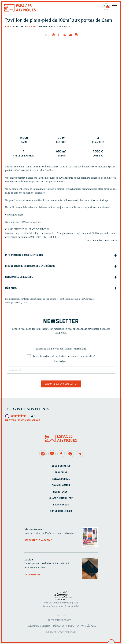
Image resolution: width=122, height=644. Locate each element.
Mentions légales (85, 626)
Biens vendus (61, 505)
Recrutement (61, 492)
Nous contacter (61, 466)
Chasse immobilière (61, 498)
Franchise (61, 473)
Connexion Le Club (61, 511)
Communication (61, 486)
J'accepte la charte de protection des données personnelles (64, 356)
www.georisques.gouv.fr (16, 302)
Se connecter (33, 575)
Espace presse (61, 479)
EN (64, 616)
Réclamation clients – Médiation (45, 626)
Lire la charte (61, 361)
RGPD (71, 626)
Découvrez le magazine (38, 541)
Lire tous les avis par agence (23, 421)
